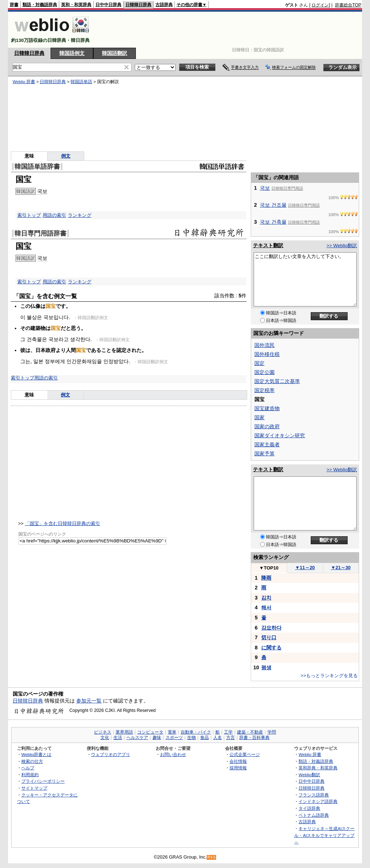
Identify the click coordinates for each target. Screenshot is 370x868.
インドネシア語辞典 (318, 801)
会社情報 (238, 761)
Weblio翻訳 (309, 775)
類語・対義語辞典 (40, 5)
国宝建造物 (267, 408)
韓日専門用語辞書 (40, 233)
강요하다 (271, 628)
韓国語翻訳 (115, 53)
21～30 (341, 568)
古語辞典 (164, 5)
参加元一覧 (89, 701)
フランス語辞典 (314, 795)
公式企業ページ (245, 754)
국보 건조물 (273, 205)
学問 (272, 732)
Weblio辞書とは (36, 754)
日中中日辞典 (108, 5)
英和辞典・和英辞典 (318, 768)
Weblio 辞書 (24, 82)
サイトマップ (34, 788)
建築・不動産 (250, 732)
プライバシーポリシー (43, 781)
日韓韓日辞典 (138, 5)
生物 (192, 738)
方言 (231, 738)
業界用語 (124, 732)
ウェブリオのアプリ (111, 754)
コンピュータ (150, 732)
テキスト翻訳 (268, 245)
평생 (266, 667)
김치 (266, 598)
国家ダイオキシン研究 (280, 435)
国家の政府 (267, 426)
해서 (266, 607)
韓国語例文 (72, 53)
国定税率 (264, 390)
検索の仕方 (32, 761)
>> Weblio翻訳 (342, 246)
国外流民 (264, 345)
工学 (228, 732)
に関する (271, 648)
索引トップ (29, 215)
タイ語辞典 (309, 808)
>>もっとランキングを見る (329, 676)
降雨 (266, 578)
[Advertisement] (230, 30)
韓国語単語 (81, 82)
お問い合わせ (173, 754)
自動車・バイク (196, 732)
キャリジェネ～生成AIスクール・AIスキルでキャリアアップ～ (324, 835)
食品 (205, 738)
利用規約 (30, 775)
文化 (105, 738)
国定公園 (264, 372)
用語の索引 (54, 215)
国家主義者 (267, 444)
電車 (172, 732)
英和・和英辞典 (76, 5)
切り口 (269, 637)
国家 (259, 417)
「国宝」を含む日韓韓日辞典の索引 (63, 523)
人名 (218, 738)
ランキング (80, 215)
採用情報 (238, 768)
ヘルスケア (137, 738)
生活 (118, 738)
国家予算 (264, 454)
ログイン (320, 5)
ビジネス (103, 732)
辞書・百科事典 (254, 738)
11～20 (305, 568)
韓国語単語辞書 (37, 167)
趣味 (157, 738)
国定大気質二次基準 (277, 381)
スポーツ (174, 738)
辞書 (14, 5)
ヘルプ (28, 768)
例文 (66, 156)
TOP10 (269, 568)
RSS (212, 857)
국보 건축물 (273, 222)
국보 (42, 191)
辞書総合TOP (348, 5)
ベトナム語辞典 (314, 815)
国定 (259, 363)
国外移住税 (267, 354)
